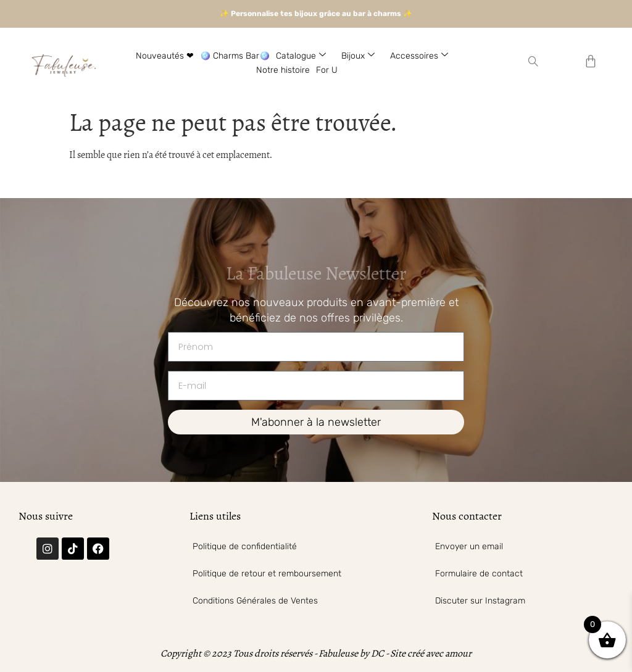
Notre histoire (283, 70)
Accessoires (424, 56)
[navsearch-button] (533, 63)
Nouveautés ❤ (165, 56)
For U (327, 70)
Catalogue (306, 56)
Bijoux (363, 56)
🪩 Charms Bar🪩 (235, 56)
